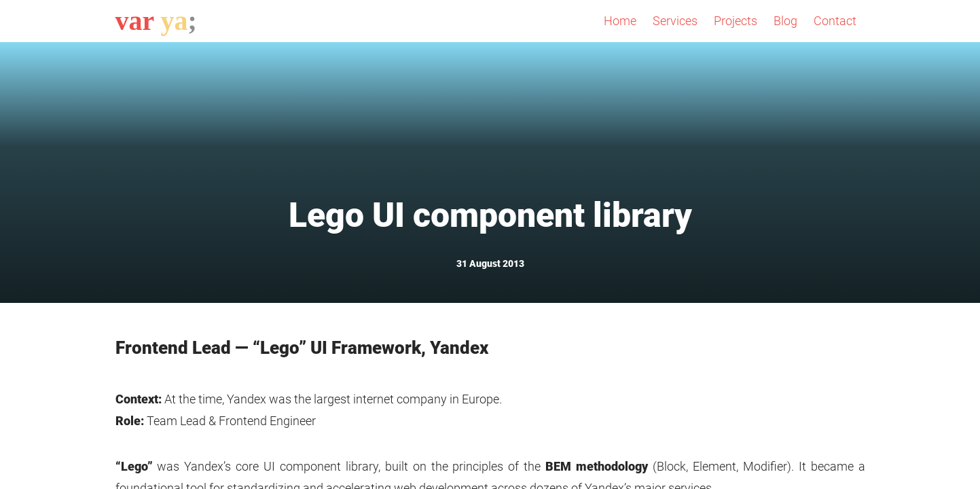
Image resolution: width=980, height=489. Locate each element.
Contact (835, 21)
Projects (736, 21)
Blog (785, 21)
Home (620, 21)
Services (675, 21)
